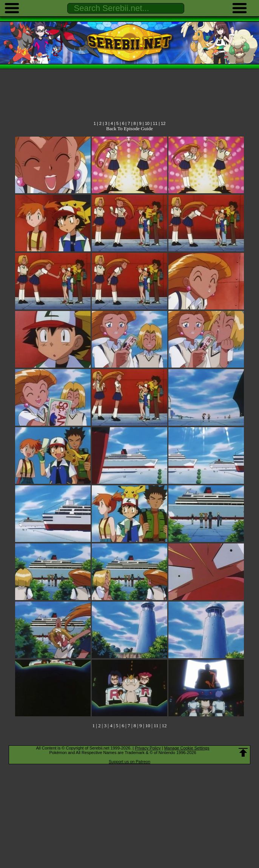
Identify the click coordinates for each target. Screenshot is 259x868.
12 (163, 123)
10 (147, 123)
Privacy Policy (148, 748)
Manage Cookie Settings (187, 748)
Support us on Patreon (129, 762)
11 (155, 123)
